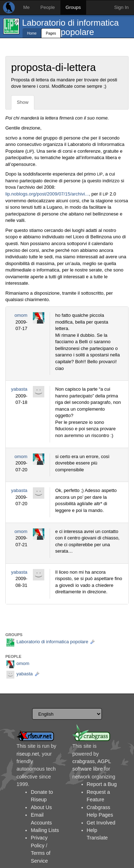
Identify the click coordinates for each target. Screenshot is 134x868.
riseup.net (28, 754)
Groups (73, 7)
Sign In (121, 7)
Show (23, 102)
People (48, 7)
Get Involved (101, 823)
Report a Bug (102, 784)
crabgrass (84, 761)
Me (26, 7)
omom (21, 315)
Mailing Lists (45, 830)
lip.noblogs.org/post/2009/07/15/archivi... (47, 194)
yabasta (19, 389)
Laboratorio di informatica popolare (71, 27)
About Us (41, 807)
